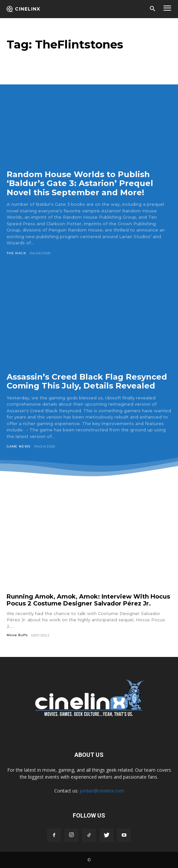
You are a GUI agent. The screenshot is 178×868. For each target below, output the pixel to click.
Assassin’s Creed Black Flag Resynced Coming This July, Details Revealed (87, 381)
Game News (19, 446)
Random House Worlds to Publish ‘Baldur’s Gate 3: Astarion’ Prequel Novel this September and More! (80, 183)
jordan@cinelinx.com (102, 791)
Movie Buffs (17, 635)
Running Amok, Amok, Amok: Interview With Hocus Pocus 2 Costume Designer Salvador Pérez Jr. (88, 600)
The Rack (16, 253)
